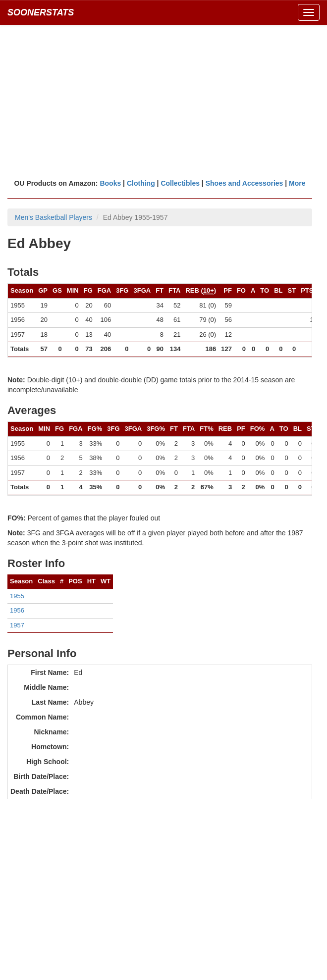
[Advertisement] (163, 102)
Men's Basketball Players (54, 217)
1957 (17, 625)
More (297, 183)
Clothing (141, 183)
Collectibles (180, 183)
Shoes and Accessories (245, 183)
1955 (17, 596)
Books (110, 183)
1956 (17, 610)
